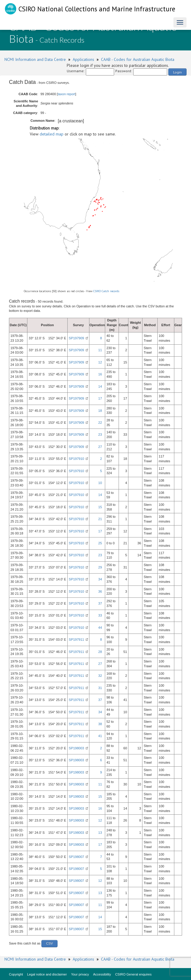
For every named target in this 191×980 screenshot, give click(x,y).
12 (100, 362)
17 (100, 398)
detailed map (52, 134)
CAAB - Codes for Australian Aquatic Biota (138, 59)
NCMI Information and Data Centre (35, 59)
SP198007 (76, 857)
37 (100, 603)
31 (100, 688)
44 (100, 628)
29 (100, 567)
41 (100, 736)
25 (100, 543)
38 (100, 724)
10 (100, 483)
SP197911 (76, 640)
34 (100, 579)
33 (100, 615)
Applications (83, 59)
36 (100, 591)
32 (100, 676)
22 (100, 423)
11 (100, 350)
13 (100, 833)
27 (100, 447)
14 (100, 386)
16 (100, 374)
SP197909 (76, 338)
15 (100, 507)
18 (100, 411)
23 (100, 434)
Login (177, 72)
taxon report (67, 94)
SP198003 (76, 748)
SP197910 (76, 459)
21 (100, 519)
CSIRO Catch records (106, 291)
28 (100, 652)
